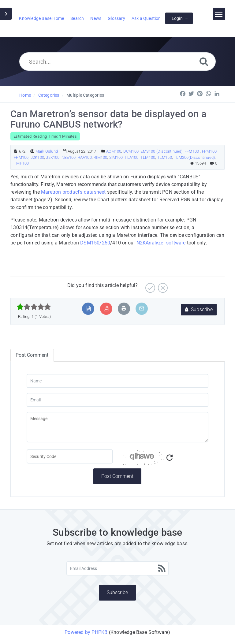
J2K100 (37, 157)
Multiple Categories (85, 95)
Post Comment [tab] (32, 355)
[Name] (118, 381)
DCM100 (131, 151)
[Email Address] (118, 568)
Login (177, 18)
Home (25, 95)
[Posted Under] (103, 151)
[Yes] (149, 286)
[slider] (34, 307)
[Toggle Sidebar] (6, 14)
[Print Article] (124, 309)
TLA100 (131, 157)
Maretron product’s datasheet (73, 192)
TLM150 (165, 157)
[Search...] (118, 61)
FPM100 (209, 151)
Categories (49, 95)
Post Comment (117, 476)
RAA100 (85, 157)
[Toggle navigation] (219, 14)
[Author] (32, 151)
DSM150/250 (95, 243)
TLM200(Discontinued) (194, 157)
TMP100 (21, 163)
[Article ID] (16, 151)
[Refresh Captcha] (170, 458)
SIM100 (116, 157)
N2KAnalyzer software (161, 243)
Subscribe (199, 309)
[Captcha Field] (70, 456)
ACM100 (114, 151)
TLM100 (148, 157)
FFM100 (192, 151)
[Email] (118, 400)
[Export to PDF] (106, 309)
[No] (162, 286)
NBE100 (69, 157)
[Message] (118, 427)
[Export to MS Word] (88, 309)
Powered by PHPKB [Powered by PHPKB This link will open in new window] (86, 632)
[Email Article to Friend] (142, 309)
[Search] (204, 61)
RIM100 (100, 157)
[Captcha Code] (165, 459)
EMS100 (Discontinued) (161, 151)
